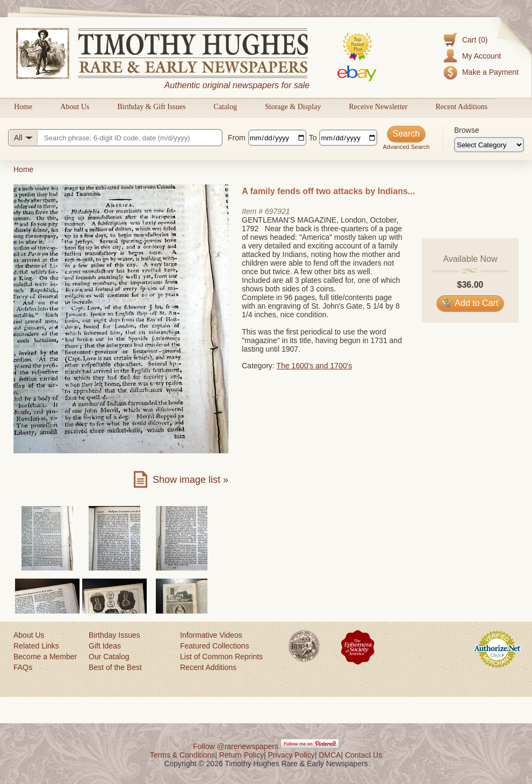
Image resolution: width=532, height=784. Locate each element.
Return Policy (242, 755)
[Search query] (115, 138)
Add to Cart (470, 303)
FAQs (23, 667)
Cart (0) (475, 40)
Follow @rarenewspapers (236, 746)
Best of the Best (115, 667)
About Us (75, 107)
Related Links (36, 646)
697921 (278, 211)
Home (23, 107)
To (313, 138)
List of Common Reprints (221, 657)
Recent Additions (461, 107)
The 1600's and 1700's (314, 366)
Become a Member (45, 657)
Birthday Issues (114, 635)
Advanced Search (406, 147)
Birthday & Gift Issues (151, 107)
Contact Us (364, 755)
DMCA (330, 755)
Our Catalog (109, 657)
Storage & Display (293, 107)
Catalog (225, 107)
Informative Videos (211, 635)
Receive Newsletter (378, 107)
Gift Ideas (105, 646)
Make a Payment (490, 72)
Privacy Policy (292, 755)
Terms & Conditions (182, 755)
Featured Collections (214, 646)
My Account (481, 56)
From (237, 138)
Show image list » (190, 480)
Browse (467, 130)
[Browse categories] (489, 145)
